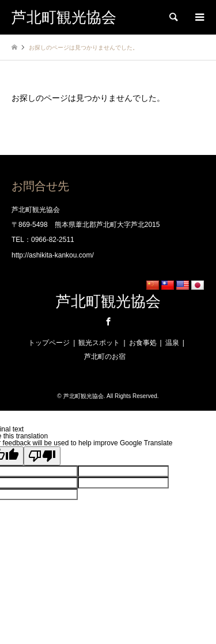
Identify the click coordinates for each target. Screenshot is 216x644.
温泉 (172, 343)
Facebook (108, 321)
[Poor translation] (42, 456)
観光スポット (99, 343)
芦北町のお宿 (105, 357)
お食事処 (143, 343)
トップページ (49, 343)
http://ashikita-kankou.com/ (53, 255)
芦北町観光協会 (108, 302)
